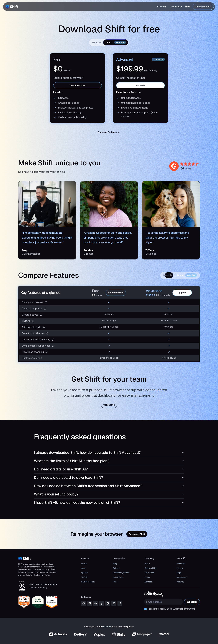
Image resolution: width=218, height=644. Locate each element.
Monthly (97, 43)
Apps (83, 568)
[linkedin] (90, 603)
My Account (182, 577)
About (147, 564)
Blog (115, 564)
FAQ (115, 582)
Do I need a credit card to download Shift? (109, 478)
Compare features (109, 132)
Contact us (109, 405)
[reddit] (120, 603)
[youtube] (96, 603)
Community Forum (121, 573)
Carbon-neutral (88, 582)
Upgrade (140, 85)
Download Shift (203, 7)
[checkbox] (145, 609)
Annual (116, 42)
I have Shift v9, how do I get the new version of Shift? (109, 503)
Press (147, 577)
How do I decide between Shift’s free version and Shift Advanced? (109, 486)
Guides (116, 568)
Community (176, 7)
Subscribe (192, 602)
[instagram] (84, 603)
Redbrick (107, 627)
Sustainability (151, 568)
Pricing (180, 568)
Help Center (118, 577)
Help (188, 7)
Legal (179, 573)
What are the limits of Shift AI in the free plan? (109, 461)
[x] (114, 603)
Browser (162, 7)
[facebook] (108, 603)
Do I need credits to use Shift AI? (109, 469)
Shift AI (84, 577)
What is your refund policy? (109, 494)
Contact (148, 582)
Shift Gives (149, 573)
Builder (84, 564)
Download (181, 564)
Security (180, 582)
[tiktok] (102, 603)
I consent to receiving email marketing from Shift (171, 609)
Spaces (84, 573)
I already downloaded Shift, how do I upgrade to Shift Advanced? (109, 452)
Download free (78, 85)
